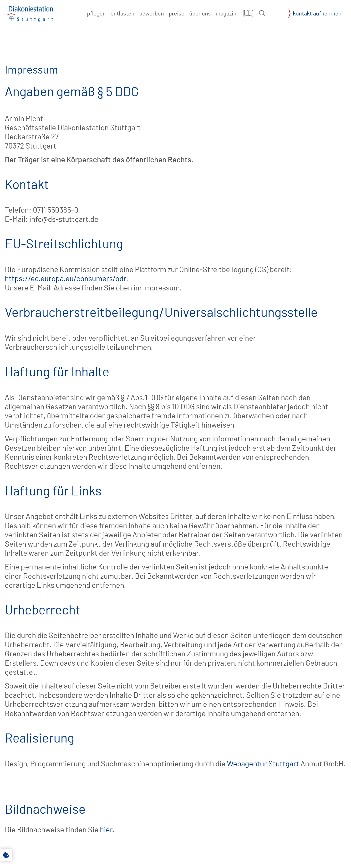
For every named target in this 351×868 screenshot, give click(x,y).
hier (106, 830)
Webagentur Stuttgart (263, 764)
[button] (262, 13)
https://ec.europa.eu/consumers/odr (65, 279)
